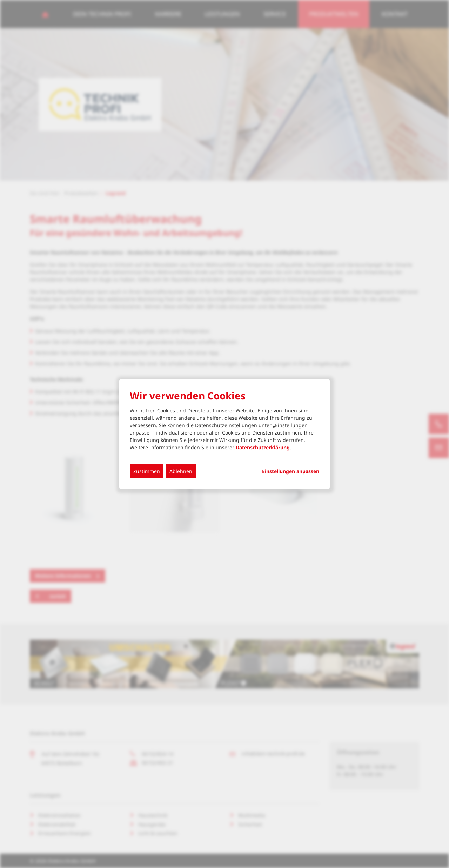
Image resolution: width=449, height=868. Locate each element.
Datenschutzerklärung (263, 447)
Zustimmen (147, 471)
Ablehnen (181, 471)
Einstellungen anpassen (291, 471)
